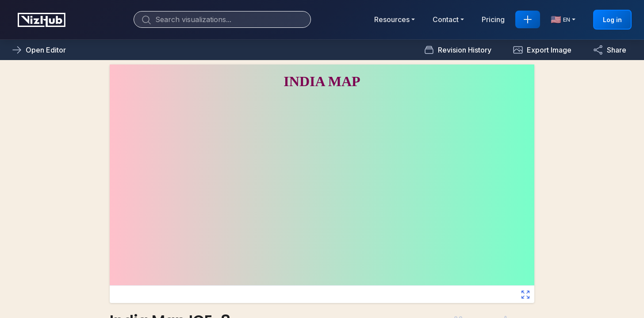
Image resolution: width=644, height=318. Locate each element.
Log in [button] (612, 20)
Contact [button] (446, 19)
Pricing (493, 19)
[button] (542, 50)
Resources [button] (392, 19)
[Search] (222, 19)
